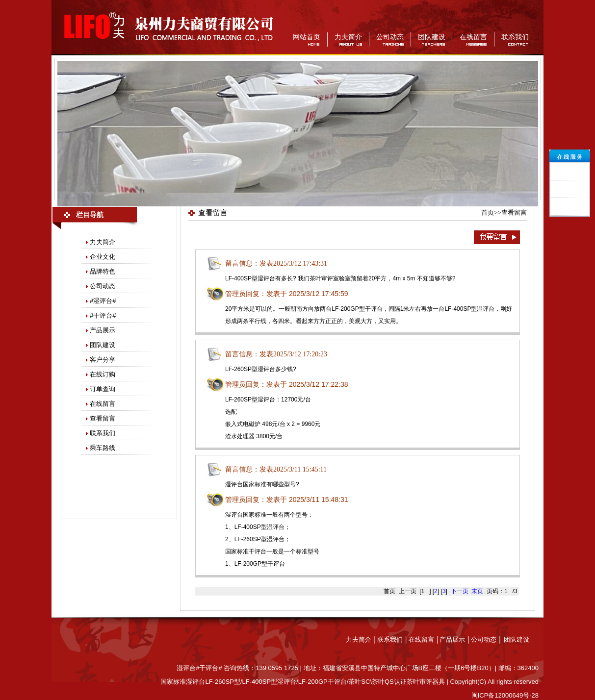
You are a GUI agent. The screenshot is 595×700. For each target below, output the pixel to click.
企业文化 (103, 257)
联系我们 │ (393, 639)
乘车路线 (103, 448)
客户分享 (103, 360)
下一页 (460, 591)
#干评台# (103, 315)
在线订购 (103, 374)
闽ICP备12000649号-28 (505, 695)
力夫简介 (348, 37)
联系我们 (515, 37)
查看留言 (103, 418)
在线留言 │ (424, 639)
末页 (477, 591)
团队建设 (432, 37)
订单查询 (103, 389)
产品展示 (103, 330)
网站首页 (307, 37)
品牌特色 (103, 271)
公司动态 (390, 37)
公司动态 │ (487, 639)
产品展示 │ (455, 639)
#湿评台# (103, 301)
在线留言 (473, 37)
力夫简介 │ (362, 639)
